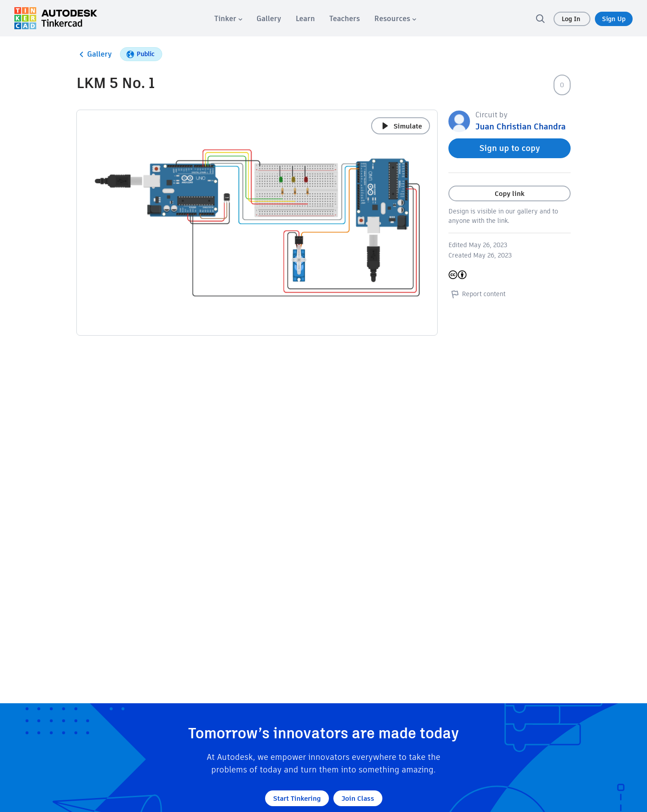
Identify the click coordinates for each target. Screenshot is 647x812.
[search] (540, 18)
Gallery (94, 54)
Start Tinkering (297, 798)
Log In (572, 19)
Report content (477, 294)
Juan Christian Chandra (521, 126)
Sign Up (614, 19)
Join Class (358, 798)
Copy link (510, 193)
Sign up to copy (510, 148)
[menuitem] (228, 19)
